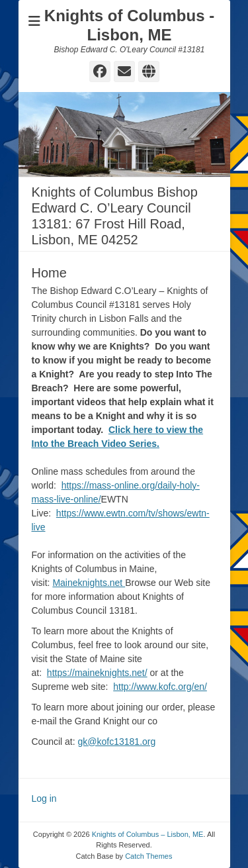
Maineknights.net (89, 583)
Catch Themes (148, 856)
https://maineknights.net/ (97, 673)
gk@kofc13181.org (117, 742)
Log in (44, 798)
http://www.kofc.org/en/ (160, 687)
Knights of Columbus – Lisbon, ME (148, 834)
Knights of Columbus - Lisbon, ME (129, 25)
